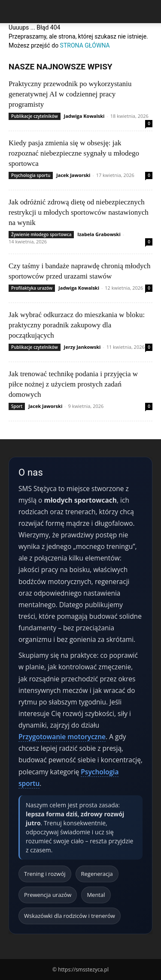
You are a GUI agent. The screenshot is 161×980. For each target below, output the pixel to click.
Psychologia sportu (31, 175)
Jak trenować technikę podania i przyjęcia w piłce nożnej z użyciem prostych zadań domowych (73, 384)
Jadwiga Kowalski (84, 116)
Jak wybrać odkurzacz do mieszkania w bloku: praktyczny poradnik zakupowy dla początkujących (77, 325)
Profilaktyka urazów (32, 288)
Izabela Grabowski (99, 234)
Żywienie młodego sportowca (41, 234)
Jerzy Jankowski (82, 347)
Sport (17, 406)
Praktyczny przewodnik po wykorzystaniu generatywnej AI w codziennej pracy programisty (70, 94)
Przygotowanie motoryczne (62, 737)
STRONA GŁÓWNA (85, 45)
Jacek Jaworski (73, 175)
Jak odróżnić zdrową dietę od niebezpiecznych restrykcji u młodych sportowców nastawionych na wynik (79, 212)
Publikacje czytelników (35, 116)
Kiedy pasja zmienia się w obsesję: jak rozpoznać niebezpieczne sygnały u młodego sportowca (74, 153)
